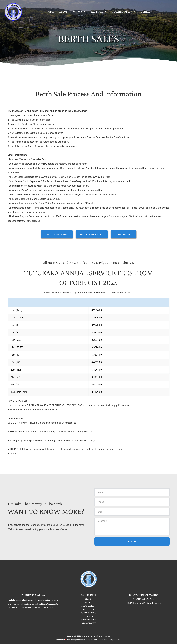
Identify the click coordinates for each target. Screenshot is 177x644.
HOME (88, 600)
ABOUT (88, 603)
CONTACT (88, 617)
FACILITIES (88, 610)
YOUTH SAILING (88, 613)
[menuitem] (50, 12)
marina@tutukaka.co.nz (148, 604)
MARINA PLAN (88, 606)
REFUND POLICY (88, 620)
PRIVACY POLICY (88, 624)
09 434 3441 (148, 600)
